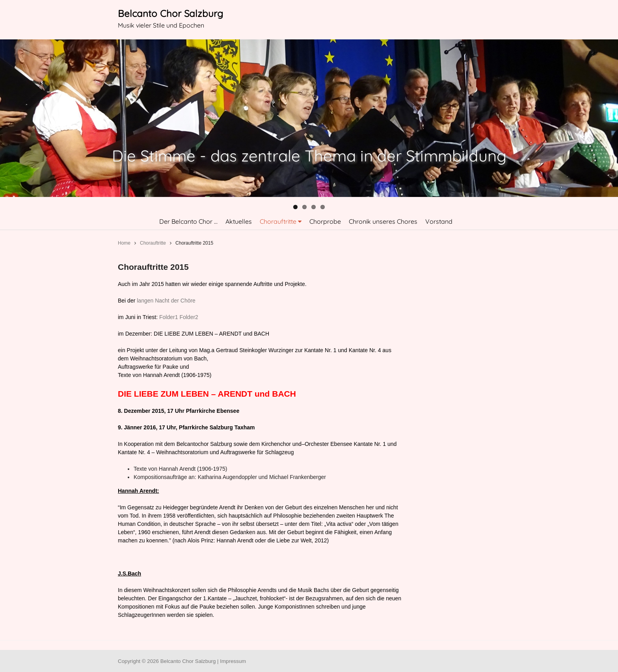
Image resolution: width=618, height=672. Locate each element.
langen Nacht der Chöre (166, 301)
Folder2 (189, 317)
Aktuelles (239, 221)
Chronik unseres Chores (383, 221)
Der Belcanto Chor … (188, 221)
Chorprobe (325, 221)
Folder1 (168, 317)
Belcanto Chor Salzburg (170, 13)
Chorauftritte (278, 221)
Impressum (233, 661)
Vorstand (439, 221)
